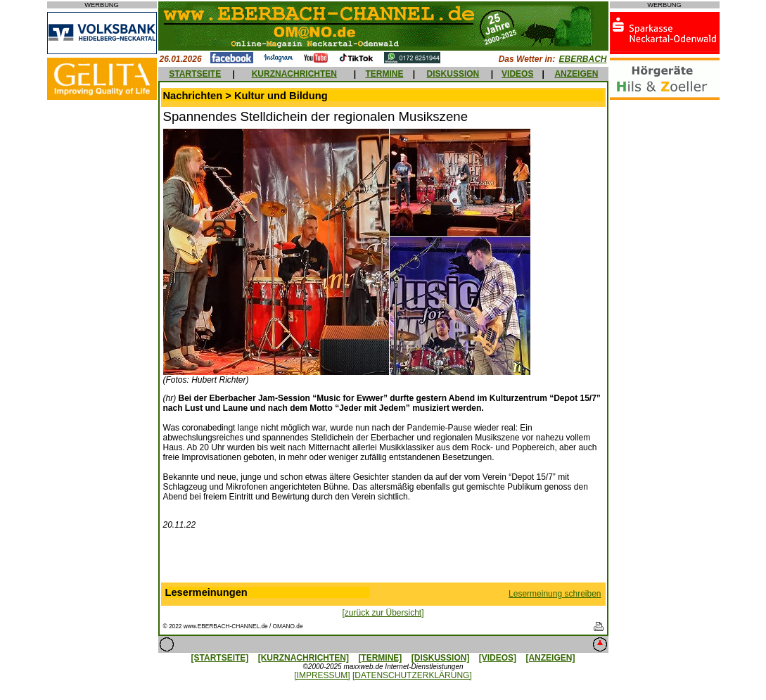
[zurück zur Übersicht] (383, 613)
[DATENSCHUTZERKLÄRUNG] (412, 675)
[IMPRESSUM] (322, 675)
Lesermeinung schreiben (555, 594)
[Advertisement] (383, 559)
